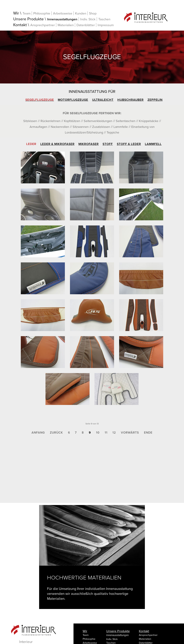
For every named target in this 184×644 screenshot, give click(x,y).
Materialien (66, 25)
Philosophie (42, 13)
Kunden (81, 13)
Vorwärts (130, 433)
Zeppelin (155, 100)
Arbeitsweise (63, 13)
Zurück (56, 433)
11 (106, 433)
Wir (16, 13)
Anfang (38, 433)
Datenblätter (86, 25)
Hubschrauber (131, 100)
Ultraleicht (103, 100)
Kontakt (20, 25)
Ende (148, 433)
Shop (93, 13)
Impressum (106, 25)
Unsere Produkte (28, 19)
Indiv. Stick (88, 19)
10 (98, 433)
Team (27, 13)
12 (114, 433)
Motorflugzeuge (73, 100)
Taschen (104, 19)
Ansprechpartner (43, 25)
